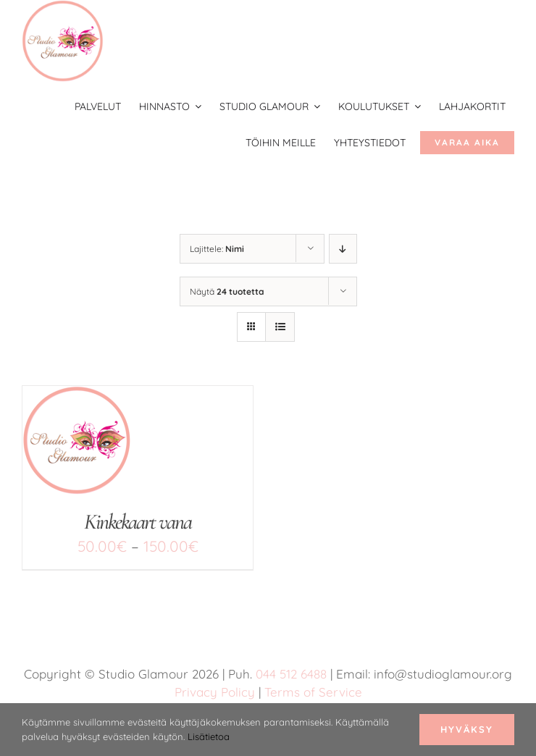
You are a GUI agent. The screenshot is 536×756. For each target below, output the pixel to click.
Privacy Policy (215, 692)
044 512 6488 (291, 674)
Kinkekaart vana (138, 522)
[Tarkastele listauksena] (280, 327)
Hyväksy (467, 729)
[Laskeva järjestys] (343, 249)
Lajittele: (217, 249)
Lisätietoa (209, 736)
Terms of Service (313, 692)
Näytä (227, 291)
